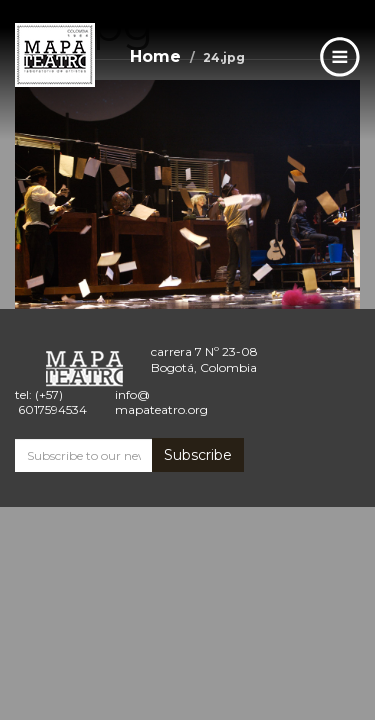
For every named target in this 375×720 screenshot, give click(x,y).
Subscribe (198, 455)
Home (155, 56)
